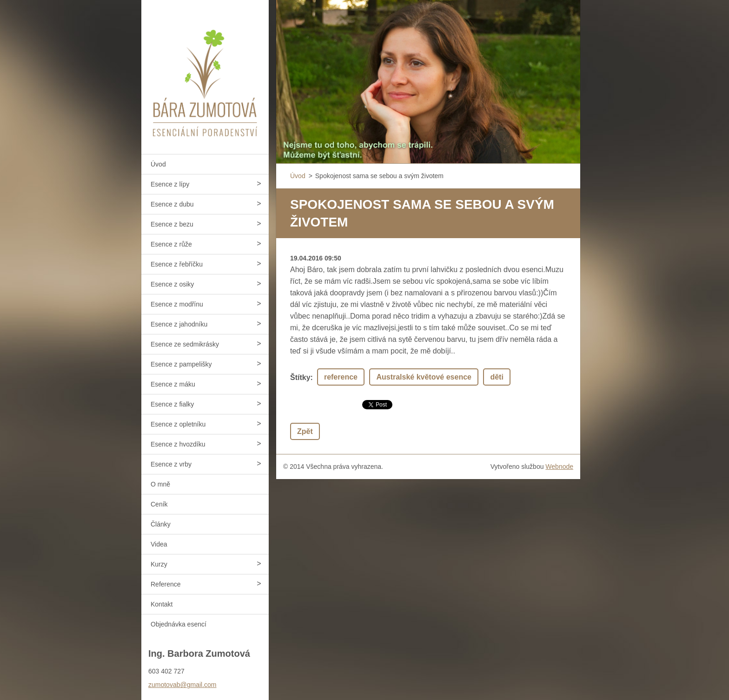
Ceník (159, 504)
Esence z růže (171, 244)
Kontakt (162, 604)
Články (161, 524)
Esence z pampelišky (181, 364)
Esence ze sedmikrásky (185, 344)
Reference (166, 584)
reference (341, 377)
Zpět (305, 431)
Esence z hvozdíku (178, 444)
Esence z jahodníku (179, 324)
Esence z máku (173, 384)
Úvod (158, 164)
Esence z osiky (172, 284)
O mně (160, 484)
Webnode (559, 467)
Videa (159, 544)
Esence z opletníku (178, 424)
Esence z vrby (171, 464)
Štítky (300, 377)
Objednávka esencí (179, 624)
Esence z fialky (172, 404)
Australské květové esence (424, 377)
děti (497, 377)
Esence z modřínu (177, 304)
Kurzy (159, 564)
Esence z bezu (172, 224)
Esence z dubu (172, 204)
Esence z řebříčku (177, 264)
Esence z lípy (170, 184)
